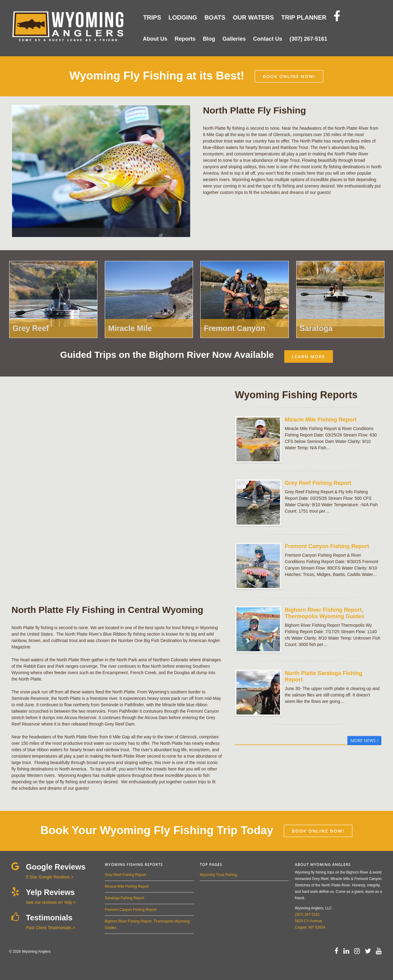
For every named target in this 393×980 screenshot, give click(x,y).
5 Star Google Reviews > (50, 877)
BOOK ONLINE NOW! (289, 76)
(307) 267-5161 (307, 915)
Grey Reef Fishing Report (125, 875)
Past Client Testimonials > (51, 928)
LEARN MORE (309, 356)
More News (364, 740)
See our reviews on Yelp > (51, 902)
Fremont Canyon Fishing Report (131, 910)
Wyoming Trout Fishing (218, 875)
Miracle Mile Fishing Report (127, 886)
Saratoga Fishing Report (125, 898)
